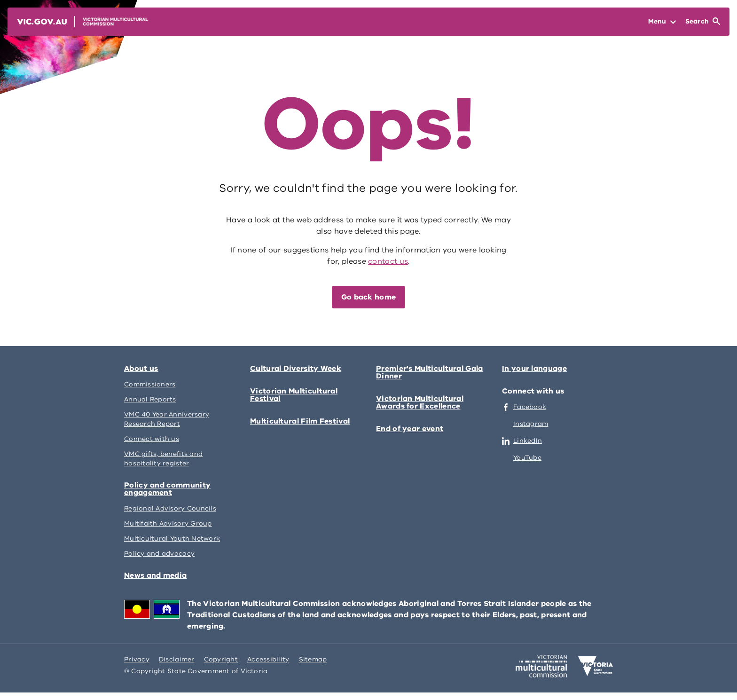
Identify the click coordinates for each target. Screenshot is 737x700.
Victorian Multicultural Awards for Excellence (420, 402)
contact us (388, 261)
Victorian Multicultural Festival (294, 395)
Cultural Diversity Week (296, 369)
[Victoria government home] (596, 666)
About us (141, 369)
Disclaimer (177, 659)
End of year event (410, 429)
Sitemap (313, 659)
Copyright (221, 659)
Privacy (137, 659)
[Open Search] (703, 22)
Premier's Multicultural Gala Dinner (430, 372)
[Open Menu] (662, 22)
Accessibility (268, 659)
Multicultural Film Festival (300, 421)
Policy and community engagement (167, 489)
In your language (534, 369)
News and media (155, 575)
